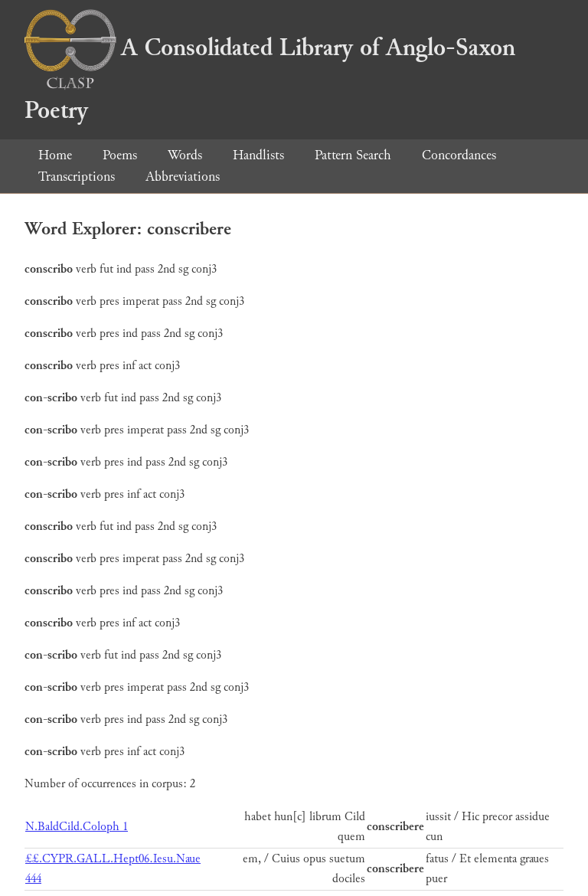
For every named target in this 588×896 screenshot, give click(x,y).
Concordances (459, 155)
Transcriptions (77, 177)
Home (55, 155)
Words (185, 155)
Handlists (258, 155)
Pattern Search (353, 155)
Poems (120, 155)
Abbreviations (183, 177)
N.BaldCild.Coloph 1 (77, 827)
